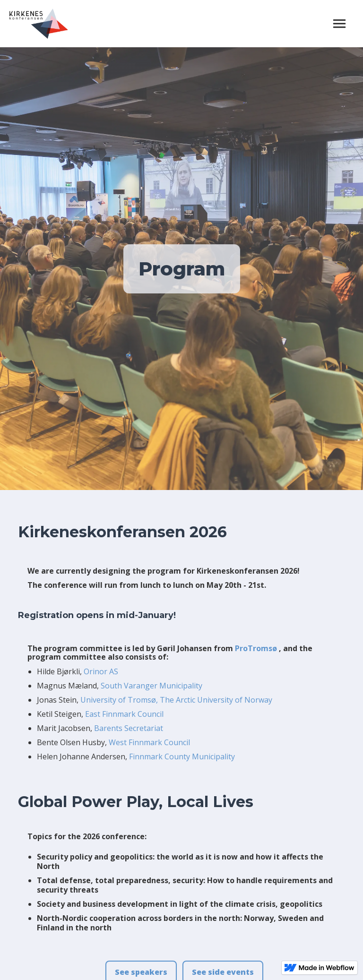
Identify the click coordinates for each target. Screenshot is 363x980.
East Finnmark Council (124, 714)
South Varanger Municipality (151, 686)
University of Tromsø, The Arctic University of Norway (176, 700)
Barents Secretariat (129, 728)
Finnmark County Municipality (182, 756)
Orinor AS (101, 671)
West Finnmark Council (149, 742)
